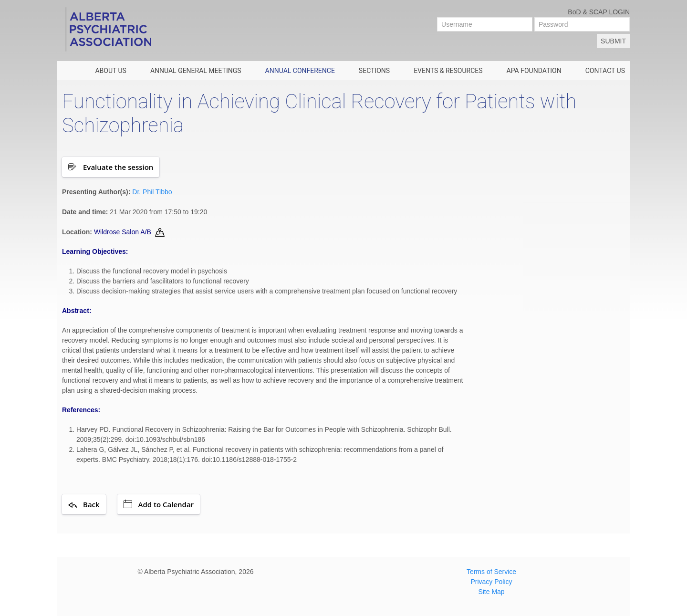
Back (84, 504)
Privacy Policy (491, 582)
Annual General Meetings (196, 71)
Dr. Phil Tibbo (152, 192)
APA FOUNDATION (534, 71)
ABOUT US (111, 71)
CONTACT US (605, 71)
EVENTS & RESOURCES (448, 71)
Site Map (491, 592)
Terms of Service (491, 572)
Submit (613, 41)
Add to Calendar (159, 504)
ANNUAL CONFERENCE (300, 71)
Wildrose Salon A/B (123, 232)
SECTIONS (374, 71)
